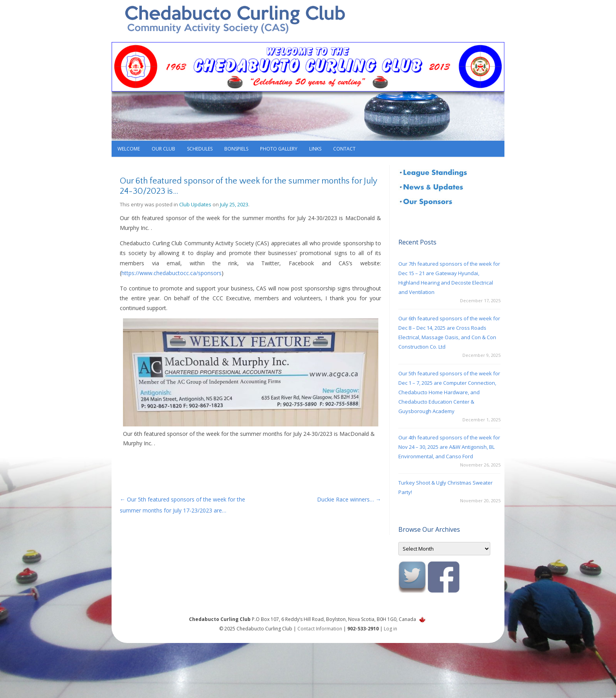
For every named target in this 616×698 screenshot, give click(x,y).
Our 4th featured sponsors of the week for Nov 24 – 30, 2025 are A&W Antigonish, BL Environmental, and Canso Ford (449, 447)
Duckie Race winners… (349, 499)
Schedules (200, 149)
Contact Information (320, 629)
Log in (390, 629)
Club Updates (195, 204)
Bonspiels (236, 149)
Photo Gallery (279, 149)
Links (315, 149)
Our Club (163, 149)
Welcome (129, 149)
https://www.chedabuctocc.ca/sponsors (171, 273)
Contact (344, 149)
